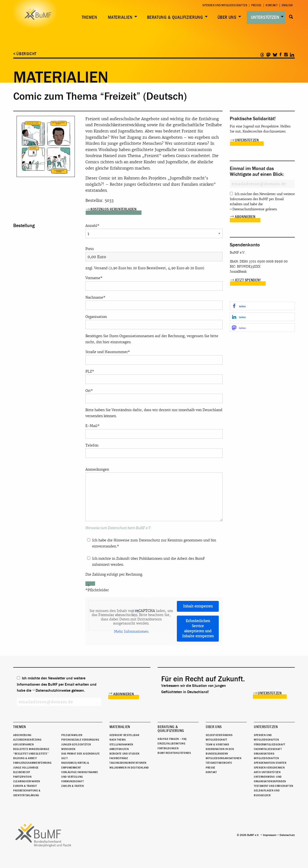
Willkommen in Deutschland (129, 768)
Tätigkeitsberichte (219, 763)
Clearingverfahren (27, 781)
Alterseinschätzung (27, 740)
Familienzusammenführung (32, 763)
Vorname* (154, 283)
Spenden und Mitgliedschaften (225, 5)
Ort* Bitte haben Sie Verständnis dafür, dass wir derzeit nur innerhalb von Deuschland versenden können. (154, 403)
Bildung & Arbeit (25, 758)
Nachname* (154, 303)
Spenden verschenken (269, 768)
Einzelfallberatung (172, 743)
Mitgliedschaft (217, 740)
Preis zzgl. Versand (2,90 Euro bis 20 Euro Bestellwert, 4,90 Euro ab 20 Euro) (154, 258)
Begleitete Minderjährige (31, 749)
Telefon (154, 450)
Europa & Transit (25, 786)
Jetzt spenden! (248, 280)
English (287, 5)
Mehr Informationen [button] (131, 632)
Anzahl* (154, 230)
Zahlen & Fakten (73, 786)
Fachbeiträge (119, 758)
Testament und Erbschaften (274, 786)
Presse (256, 5)
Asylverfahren (23, 744)
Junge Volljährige (26, 768)
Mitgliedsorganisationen (224, 758)
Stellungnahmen (121, 744)
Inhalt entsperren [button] (198, 606)
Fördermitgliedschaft (270, 744)
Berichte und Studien (125, 754)
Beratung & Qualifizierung (175, 17)
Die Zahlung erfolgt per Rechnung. (114, 574)
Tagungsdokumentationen (128, 763)
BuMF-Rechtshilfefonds (174, 753)
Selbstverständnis (219, 735)
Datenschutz (287, 835)
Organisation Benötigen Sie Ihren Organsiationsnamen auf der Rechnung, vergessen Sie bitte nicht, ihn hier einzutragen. (154, 329)
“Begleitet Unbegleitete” (31, 754)
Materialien (120, 17)
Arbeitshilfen (119, 749)
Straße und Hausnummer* (154, 357)
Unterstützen (265, 17)
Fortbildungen (168, 748)
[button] (262, 306)
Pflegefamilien (72, 735)
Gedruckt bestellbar (124, 735)
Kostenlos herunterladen (114, 209)
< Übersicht (25, 54)
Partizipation (22, 777)
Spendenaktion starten (270, 763)
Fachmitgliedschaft (268, 749)
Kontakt (272, 5)
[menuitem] (89, 17)
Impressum (270, 835)
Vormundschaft (73, 781)
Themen (90, 17)
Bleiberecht (22, 772)
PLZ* (154, 377)
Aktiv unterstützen (267, 772)
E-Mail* (154, 431)
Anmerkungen (154, 494)
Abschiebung (22, 735)
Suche (291, 17)
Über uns (227, 17)
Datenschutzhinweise (248, 209)
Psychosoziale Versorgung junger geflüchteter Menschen (80, 744)
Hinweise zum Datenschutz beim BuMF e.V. (118, 528)
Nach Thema (118, 740)
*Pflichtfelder (97, 590)
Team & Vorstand (218, 744)
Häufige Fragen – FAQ (172, 739)
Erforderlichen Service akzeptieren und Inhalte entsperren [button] (198, 628)
